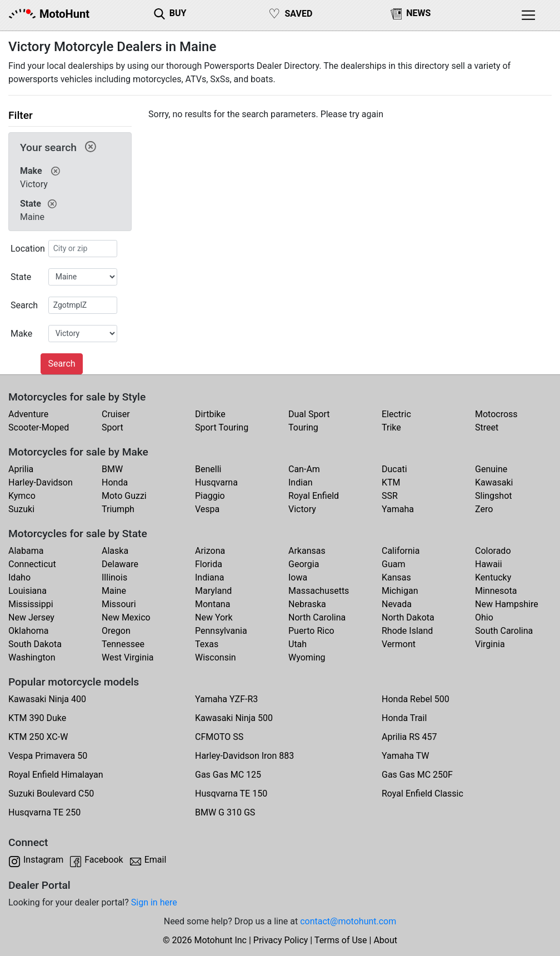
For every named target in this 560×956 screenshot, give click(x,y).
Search (61, 364)
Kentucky (493, 577)
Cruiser (116, 414)
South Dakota (35, 644)
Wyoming (307, 657)
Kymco (22, 496)
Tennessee (123, 644)
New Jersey (31, 617)
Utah (297, 644)
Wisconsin (216, 657)
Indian (301, 482)
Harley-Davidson (41, 482)
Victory (302, 509)
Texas (207, 644)
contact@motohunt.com (348, 921)
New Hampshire (507, 604)
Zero (484, 509)
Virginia (490, 644)
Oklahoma (28, 631)
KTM (391, 482)
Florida (209, 564)
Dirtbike (210, 414)
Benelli (208, 469)
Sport (112, 427)
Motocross (496, 414)
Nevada (397, 604)
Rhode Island (407, 631)
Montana (212, 604)
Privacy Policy (281, 940)
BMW (112, 469)
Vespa (207, 509)
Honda (115, 482)
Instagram (43, 860)
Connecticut (32, 564)
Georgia (304, 564)
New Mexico (126, 617)
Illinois (114, 577)
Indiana (209, 577)
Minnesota (496, 591)
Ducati (394, 469)
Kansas (396, 577)
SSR (390, 496)
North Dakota (408, 617)
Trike (391, 427)
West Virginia (128, 657)
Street (487, 427)
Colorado (493, 551)
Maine (114, 591)
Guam (393, 564)
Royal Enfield (314, 496)
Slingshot (494, 496)
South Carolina (504, 631)
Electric (396, 414)
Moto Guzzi (124, 496)
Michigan (400, 591)
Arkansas (307, 551)
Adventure (28, 414)
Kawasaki (494, 482)
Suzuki (21, 509)
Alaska (115, 551)
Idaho (19, 577)
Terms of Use (341, 940)
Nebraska (307, 604)
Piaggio (210, 496)
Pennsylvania (221, 631)
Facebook (104, 860)
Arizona (210, 551)
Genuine (491, 469)
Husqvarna (216, 482)
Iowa (298, 577)
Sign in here (154, 902)
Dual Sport (309, 414)
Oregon (116, 631)
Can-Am (304, 469)
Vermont (399, 644)
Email (156, 860)
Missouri (119, 604)
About (385, 940)
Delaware (120, 564)
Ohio (484, 617)
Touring (303, 427)
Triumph (118, 509)
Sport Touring (222, 427)
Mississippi (31, 604)
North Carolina (317, 617)
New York (214, 617)
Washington (32, 657)
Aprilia (21, 469)
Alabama (26, 551)
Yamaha (398, 509)
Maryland (213, 591)
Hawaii (489, 564)
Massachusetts (319, 591)
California (401, 551)
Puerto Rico (311, 631)
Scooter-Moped (39, 427)
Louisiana (27, 591)
